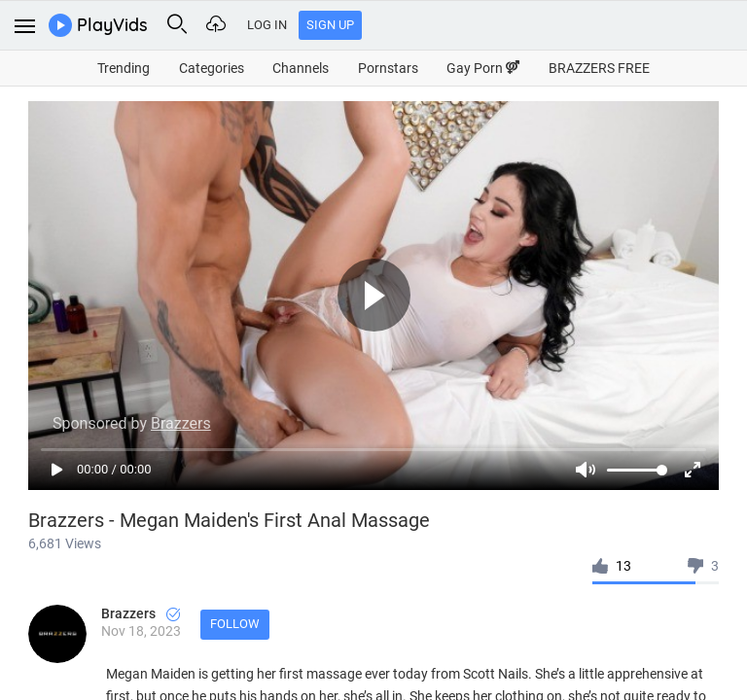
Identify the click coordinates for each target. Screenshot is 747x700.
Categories (212, 68)
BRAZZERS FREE (599, 68)
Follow (235, 624)
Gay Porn (483, 68)
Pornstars (388, 68)
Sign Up (330, 25)
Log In (267, 25)
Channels (301, 68)
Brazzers (141, 613)
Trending (124, 68)
